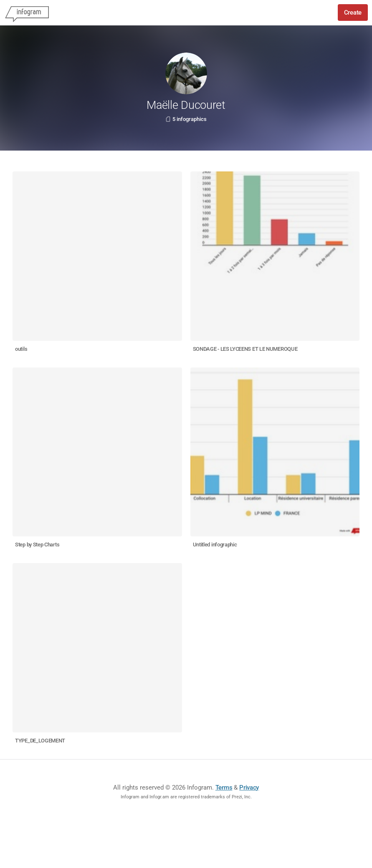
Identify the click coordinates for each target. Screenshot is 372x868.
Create (353, 13)
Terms (224, 787)
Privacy (249, 787)
